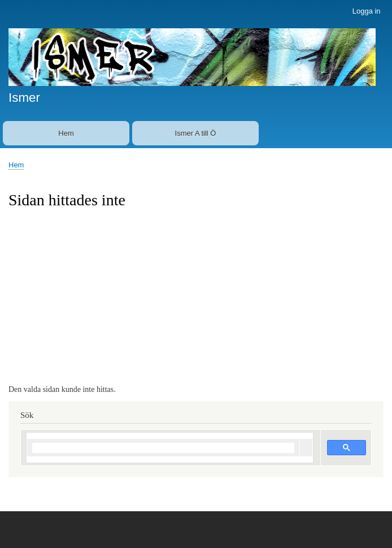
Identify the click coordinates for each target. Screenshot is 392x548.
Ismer (24, 98)
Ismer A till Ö (196, 133)
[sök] (163, 448)
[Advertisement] (196, 295)
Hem (66, 133)
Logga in (367, 11)
